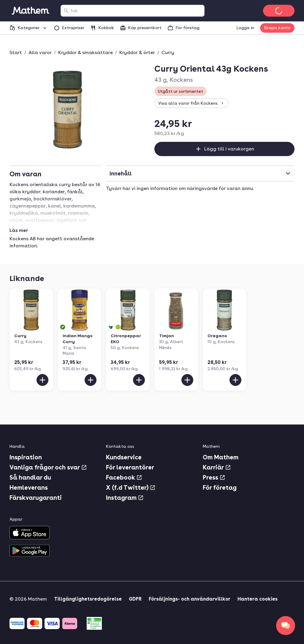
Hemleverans (29, 488)
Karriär (217, 467)
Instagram (125, 498)
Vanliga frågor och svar (48, 467)
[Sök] (66, 11)
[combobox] (136, 11)
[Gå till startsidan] (30, 11)
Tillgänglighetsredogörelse (88, 599)
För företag (220, 488)
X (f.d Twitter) (131, 488)
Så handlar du (30, 477)
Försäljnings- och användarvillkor (190, 599)
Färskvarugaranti (36, 498)
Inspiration (26, 457)
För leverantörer (130, 467)
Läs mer (19, 230)
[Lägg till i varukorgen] (42, 380)
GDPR (135, 599)
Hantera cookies (258, 599)
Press (214, 477)
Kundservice (124, 457)
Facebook (124, 477)
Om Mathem (221, 457)
